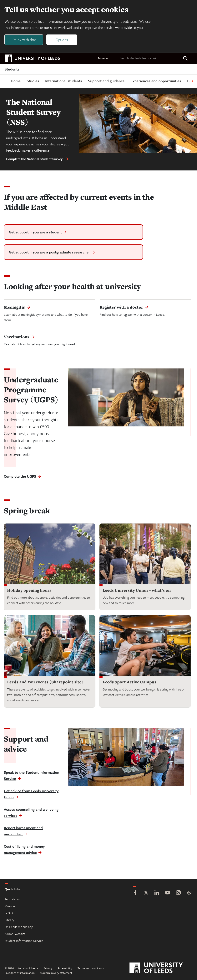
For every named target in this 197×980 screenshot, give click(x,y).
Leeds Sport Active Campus (129, 682)
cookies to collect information (40, 21)
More (103, 58)
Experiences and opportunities (156, 81)
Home (16, 81)
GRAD (9, 913)
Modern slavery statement (56, 973)
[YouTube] (168, 893)
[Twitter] (146, 893)
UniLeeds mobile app (19, 927)
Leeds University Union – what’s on (137, 590)
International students (64, 81)
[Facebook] (135, 893)
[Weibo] (189, 893)
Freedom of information (20, 973)
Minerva (10, 906)
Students (12, 69)
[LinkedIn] (157, 893)
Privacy (48, 968)
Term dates (12, 899)
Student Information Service (24, 941)
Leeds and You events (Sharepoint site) (45, 682)
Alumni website (15, 934)
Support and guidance (106, 81)
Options (62, 40)
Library (9, 920)
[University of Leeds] (161, 968)
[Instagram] (178, 893)
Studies (33, 81)
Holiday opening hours (29, 590)
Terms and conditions (91, 968)
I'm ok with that (24, 40)
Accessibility (65, 968)
